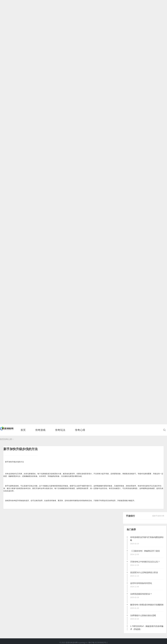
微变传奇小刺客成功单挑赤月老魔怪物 (147, 605)
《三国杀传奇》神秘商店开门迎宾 (145, 551)
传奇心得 (8, 439)
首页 (23, 431)
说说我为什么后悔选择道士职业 (144, 572)
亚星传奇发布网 (72, 643)
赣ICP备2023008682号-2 (98, 643)
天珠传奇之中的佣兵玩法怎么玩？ (145, 562)
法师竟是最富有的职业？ (141, 594)
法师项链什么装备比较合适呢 (143, 615)
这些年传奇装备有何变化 (141, 583)
